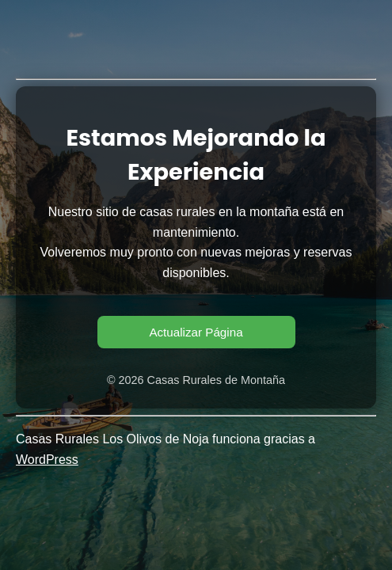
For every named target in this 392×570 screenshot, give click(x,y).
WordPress (47, 460)
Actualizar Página (196, 332)
